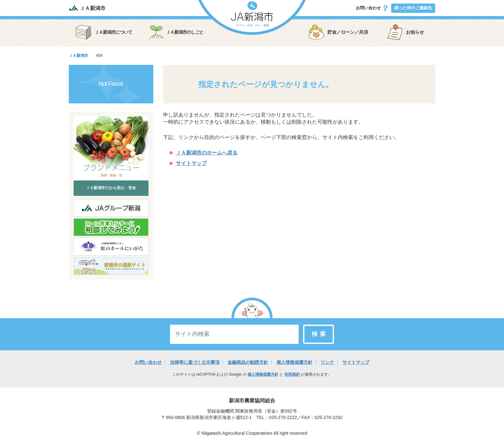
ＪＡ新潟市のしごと (176, 32)
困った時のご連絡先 (413, 8)
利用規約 (292, 374)
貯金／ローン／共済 (338, 32)
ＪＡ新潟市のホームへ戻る (207, 153)
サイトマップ (191, 163)
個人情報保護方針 (294, 362)
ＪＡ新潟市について (104, 32)
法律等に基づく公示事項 (195, 362)
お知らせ (405, 32)
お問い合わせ (372, 8)
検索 (320, 334)
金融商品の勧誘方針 (248, 362)
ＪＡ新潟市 (87, 8)
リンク (327, 362)
